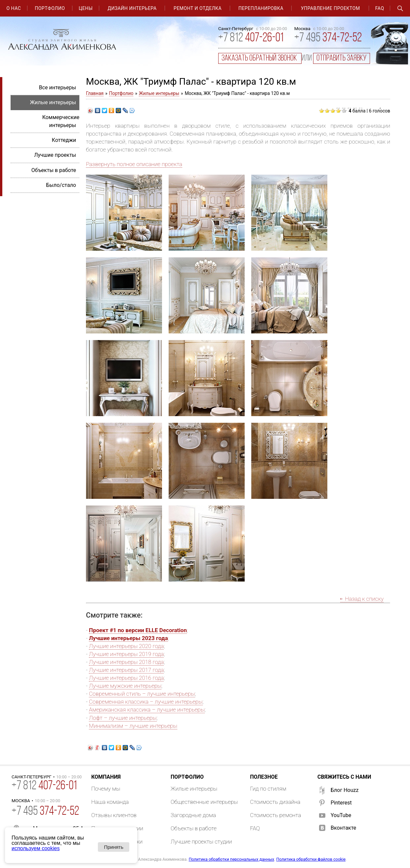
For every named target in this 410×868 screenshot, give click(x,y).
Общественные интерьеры (204, 802)
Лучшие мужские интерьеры (125, 686)
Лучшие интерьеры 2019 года (126, 654)
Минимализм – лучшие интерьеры (133, 726)
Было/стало (61, 185)
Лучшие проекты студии (201, 842)
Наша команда (110, 802)
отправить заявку (342, 58)
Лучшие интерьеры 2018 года (126, 662)
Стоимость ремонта (275, 815)
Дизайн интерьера (132, 8)
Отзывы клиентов (114, 815)
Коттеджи (64, 140)
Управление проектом (330, 8)
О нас (14, 8)
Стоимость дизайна (275, 802)
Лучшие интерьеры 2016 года (126, 678)
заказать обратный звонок (260, 58)
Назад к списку (364, 599)
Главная (95, 93)
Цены (86, 8)
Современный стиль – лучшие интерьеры (142, 694)
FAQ (380, 8)
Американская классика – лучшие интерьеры (147, 710)
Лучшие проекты (55, 155)
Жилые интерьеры (159, 93)
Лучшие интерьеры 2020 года (126, 646)
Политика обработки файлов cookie (311, 859)
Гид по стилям (268, 789)
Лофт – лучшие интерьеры (123, 718)
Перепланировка (261, 8)
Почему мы (106, 789)
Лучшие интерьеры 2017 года (126, 670)
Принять (114, 847)
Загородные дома (193, 815)
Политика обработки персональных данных (231, 859)
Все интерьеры (58, 87)
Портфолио (50, 8)
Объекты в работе (54, 170)
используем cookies (36, 848)
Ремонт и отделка (198, 8)
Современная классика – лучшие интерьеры (146, 702)
